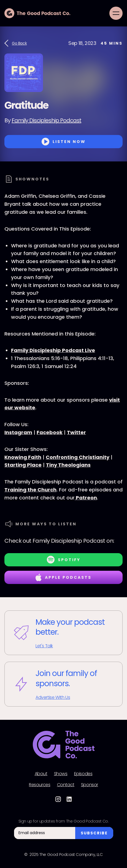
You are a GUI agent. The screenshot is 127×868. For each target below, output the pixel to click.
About (41, 774)
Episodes (83, 774)
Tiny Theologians (68, 465)
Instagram (18, 432)
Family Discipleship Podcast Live (53, 350)
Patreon (86, 498)
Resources (40, 785)
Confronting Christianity (78, 457)
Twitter (76, 432)
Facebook (50, 432)
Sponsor (90, 785)
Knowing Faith (23, 457)
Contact (66, 785)
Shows (61, 774)
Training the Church (30, 490)
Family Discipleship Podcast (46, 120)
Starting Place (23, 465)
